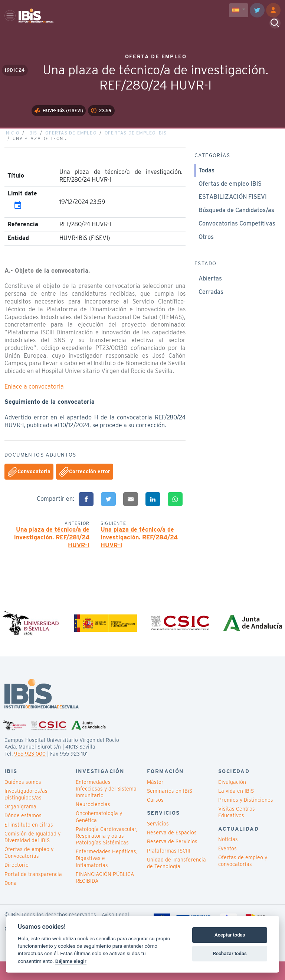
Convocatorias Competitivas (237, 238)
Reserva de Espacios (172, 851)
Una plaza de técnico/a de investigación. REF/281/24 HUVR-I (52, 551)
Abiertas (210, 293)
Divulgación (232, 800)
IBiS (32, 147)
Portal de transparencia (33, 892)
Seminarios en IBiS (170, 809)
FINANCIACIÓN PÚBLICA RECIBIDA (105, 896)
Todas (207, 184)
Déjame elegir (71, 961)
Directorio (17, 883)
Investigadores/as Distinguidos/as (26, 812)
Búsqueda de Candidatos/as (236, 224)
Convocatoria (29, 486)
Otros (206, 251)
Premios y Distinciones (246, 818)
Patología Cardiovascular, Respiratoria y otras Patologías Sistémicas (106, 854)
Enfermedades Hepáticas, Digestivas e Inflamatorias (107, 876)
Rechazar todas (230, 953)
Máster (155, 800)
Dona (11, 901)
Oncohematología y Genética (99, 835)
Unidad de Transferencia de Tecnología (176, 881)
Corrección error (85, 486)
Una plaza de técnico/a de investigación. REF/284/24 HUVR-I (139, 551)
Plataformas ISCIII (169, 869)
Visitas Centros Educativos (237, 830)
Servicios (158, 842)
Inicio (12, 147)
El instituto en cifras (29, 843)
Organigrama (20, 825)
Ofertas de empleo (71, 147)
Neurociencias (93, 822)
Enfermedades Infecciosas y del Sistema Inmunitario (106, 807)
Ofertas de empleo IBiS (136, 147)
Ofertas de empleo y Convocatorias (29, 871)
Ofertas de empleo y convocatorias (243, 879)
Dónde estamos (23, 834)
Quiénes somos (23, 800)
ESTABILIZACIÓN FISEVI (233, 211)
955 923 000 (30, 772)
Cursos (155, 818)
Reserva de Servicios (172, 860)
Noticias (228, 857)
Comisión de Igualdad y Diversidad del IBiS (32, 855)
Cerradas (211, 306)
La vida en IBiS (236, 809)
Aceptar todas (230, 935)
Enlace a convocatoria (34, 401)
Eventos (227, 867)
